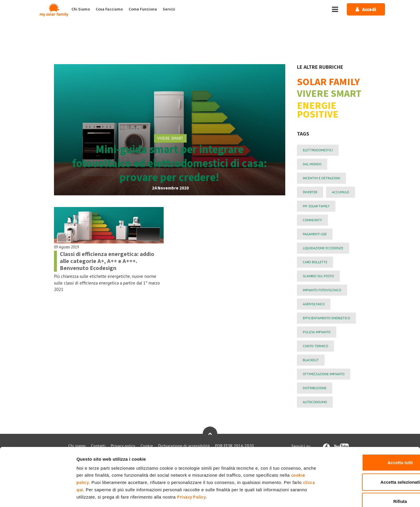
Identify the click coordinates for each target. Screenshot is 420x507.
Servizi (169, 9)
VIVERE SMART (170, 138)
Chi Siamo (81, 9)
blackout (311, 360)
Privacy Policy (191, 465)
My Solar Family (316, 206)
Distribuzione (315, 388)
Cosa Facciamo (109, 9)
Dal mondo (312, 164)
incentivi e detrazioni (321, 178)
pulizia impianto (317, 332)
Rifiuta (371, 469)
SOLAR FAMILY (328, 82)
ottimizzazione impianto (324, 374)
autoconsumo (315, 402)
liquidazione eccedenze (323, 248)
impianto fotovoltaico (322, 290)
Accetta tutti (371, 430)
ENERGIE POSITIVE (318, 110)
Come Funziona (143, 9)
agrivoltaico (314, 304)
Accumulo (341, 192)
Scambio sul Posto (318, 276)
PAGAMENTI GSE (315, 234)
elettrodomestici (318, 150)
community (312, 220)
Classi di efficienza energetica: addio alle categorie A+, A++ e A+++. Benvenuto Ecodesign (107, 261)
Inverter (310, 192)
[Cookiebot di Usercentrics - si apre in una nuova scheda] (38, 496)
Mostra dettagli (307, 495)
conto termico (315, 346)
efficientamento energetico (326, 318)
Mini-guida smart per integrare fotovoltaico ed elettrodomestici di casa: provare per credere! (170, 163)
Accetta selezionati (371, 449)
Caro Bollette (315, 262)
